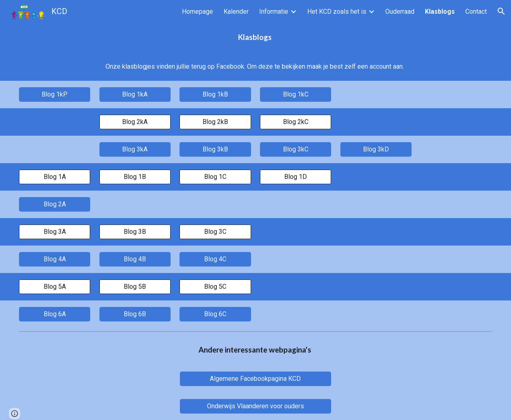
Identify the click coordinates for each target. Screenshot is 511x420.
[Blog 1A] (55, 177)
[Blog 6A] (55, 314)
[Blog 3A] (55, 232)
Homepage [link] (197, 12)
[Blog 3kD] (376, 149)
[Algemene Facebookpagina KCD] (256, 379)
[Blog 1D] (296, 177)
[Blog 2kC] (296, 122)
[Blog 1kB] (215, 94)
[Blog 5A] (55, 287)
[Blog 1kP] (55, 94)
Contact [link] (476, 12)
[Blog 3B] (135, 232)
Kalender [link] (236, 12)
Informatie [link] (274, 12)
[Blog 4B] (135, 259)
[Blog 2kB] (215, 122)
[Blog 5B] (135, 287)
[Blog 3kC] (296, 149)
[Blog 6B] (135, 314)
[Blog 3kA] (135, 149)
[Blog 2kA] (135, 122)
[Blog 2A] (55, 204)
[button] (501, 11)
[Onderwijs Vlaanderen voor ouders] (256, 406)
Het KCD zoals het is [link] (337, 12)
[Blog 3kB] (215, 149)
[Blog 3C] (215, 232)
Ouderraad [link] (400, 12)
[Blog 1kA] (135, 94)
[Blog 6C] (215, 314)
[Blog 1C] (215, 177)
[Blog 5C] (215, 287)
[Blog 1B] (135, 177)
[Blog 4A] (55, 259)
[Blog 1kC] (296, 94)
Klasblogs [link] (440, 12)
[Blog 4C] (215, 259)
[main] (255, 38)
